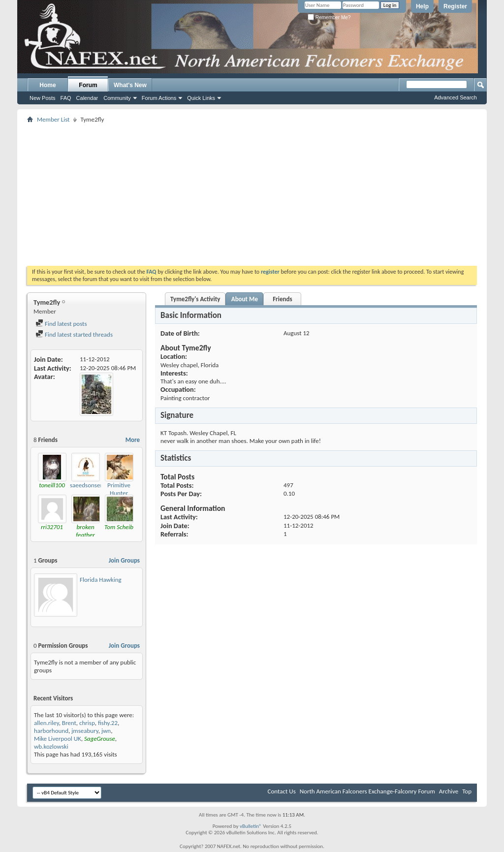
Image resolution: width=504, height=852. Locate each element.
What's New (130, 85)
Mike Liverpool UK (58, 739)
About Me (245, 299)
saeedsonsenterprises (98, 485)
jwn (106, 731)
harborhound (51, 731)
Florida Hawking (101, 580)
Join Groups (124, 560)
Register (455, 6)
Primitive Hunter (119, 489)
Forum (88, 85)
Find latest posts (61, 324)
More (133, 440)
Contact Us (282, 791)
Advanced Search (456, 97)
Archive (449, 791)
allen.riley (47, 723)
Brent (69, 723)
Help (422, 6)
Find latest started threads (74, 334)
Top (467, 791)
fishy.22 (108, 723)
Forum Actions (159, 98)
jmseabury (85, 731)
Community (117, 98)
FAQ (66, 98)
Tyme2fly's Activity (195, 299)
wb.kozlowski (51, 746)
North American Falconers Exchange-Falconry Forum (367, 791)
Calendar (87, 98)
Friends (282, 299)
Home (47, 85)
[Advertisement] (252, 194)
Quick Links (201, 98)
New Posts (43, 98)
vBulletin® (251, 826)
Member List (53, 119)
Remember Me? (329, 17)
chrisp (87, 723)
